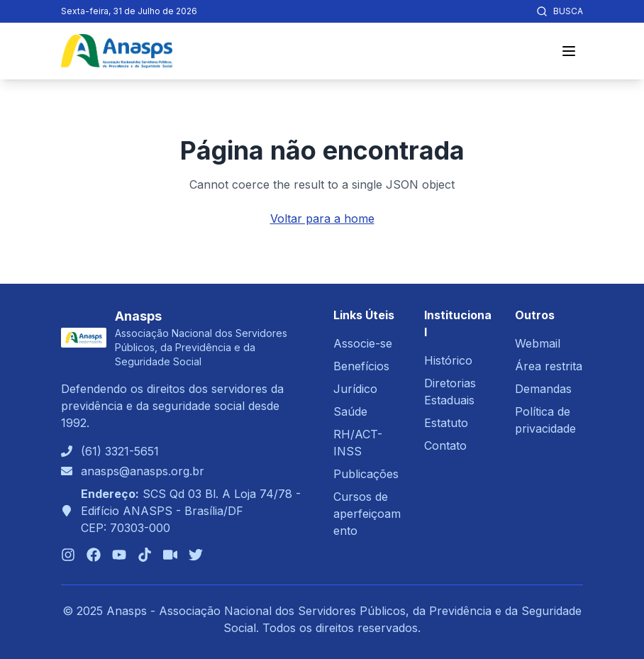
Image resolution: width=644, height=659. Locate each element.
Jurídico (355, 389)
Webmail (538, 343)
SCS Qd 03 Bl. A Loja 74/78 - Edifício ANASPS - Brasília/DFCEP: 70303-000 (191, 511)
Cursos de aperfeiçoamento (367, 514)
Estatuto (446, 423)
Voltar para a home (322, 218)
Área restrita (549, 366)
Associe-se (363, 343)
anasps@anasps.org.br (143, 471)
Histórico (448, 360)
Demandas (543, 389)
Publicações (366, 474)
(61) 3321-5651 (120, 451)
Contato (445, 445)
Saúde (350, 411)
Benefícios (361, 366)
